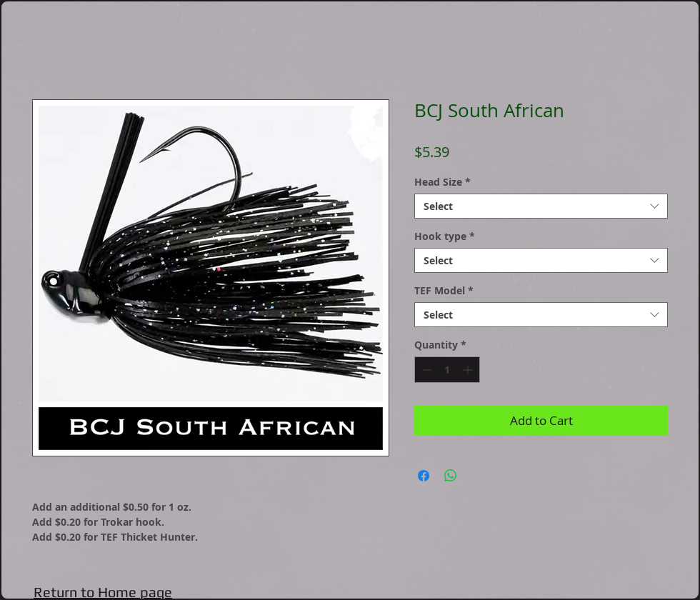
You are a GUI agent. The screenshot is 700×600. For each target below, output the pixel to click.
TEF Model (444, 290)
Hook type (445, 236)
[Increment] (469, 370)
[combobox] (541, 206)
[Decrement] (425, 370)
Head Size (442, 182)
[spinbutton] (447, 370)
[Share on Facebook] (424, 476)
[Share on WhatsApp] (451, 476)
